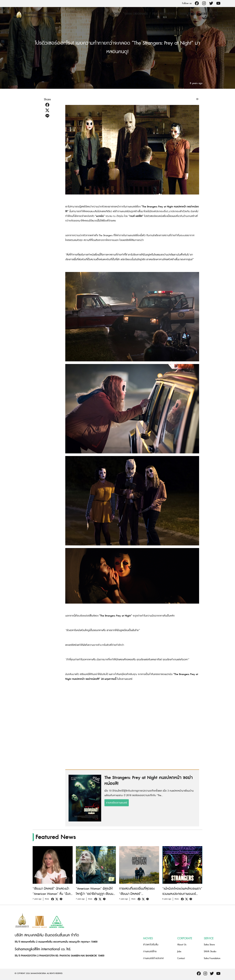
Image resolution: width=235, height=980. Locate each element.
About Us (182, 945)
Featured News (164, 14)
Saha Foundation (212, 958)
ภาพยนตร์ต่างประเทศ (153, 958)
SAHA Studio (210, 951)
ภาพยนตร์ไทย (150, 951)
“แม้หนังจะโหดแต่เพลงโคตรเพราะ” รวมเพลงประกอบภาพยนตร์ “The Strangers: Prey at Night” (182, 894)
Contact (181, 958)
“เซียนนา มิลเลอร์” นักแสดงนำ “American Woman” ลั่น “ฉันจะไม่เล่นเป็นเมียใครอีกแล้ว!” (52, 894)
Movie (115, 14)
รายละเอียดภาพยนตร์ (117, 803)
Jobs (204, 14)
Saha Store (188, 14)
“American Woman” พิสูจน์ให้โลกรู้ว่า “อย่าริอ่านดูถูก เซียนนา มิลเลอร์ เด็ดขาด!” (95, 894)
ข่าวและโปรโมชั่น (151, 945)
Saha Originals (136, 14)
